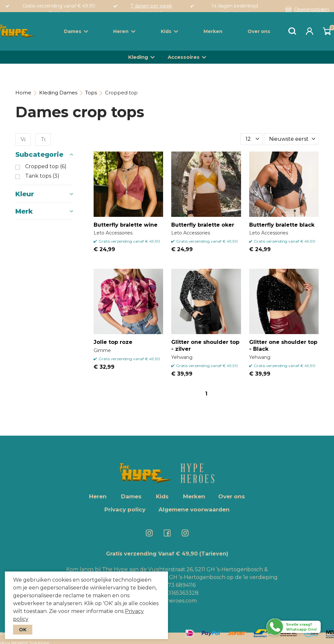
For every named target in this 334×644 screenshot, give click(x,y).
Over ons (259, 31)
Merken (213, 31)
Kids (169, 31)
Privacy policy (125, 509)
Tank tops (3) (42, 176)
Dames (76, 31)
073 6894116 (180, 585)
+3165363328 (181, 593)
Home (23, 93)
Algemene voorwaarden (194, 509)
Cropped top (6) (46, 167)
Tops (91, 93)
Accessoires (184, 57)
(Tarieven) (214, 554)
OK (23, 630)
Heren (124, 31)
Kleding (138, 57)
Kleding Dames (58, 93)
